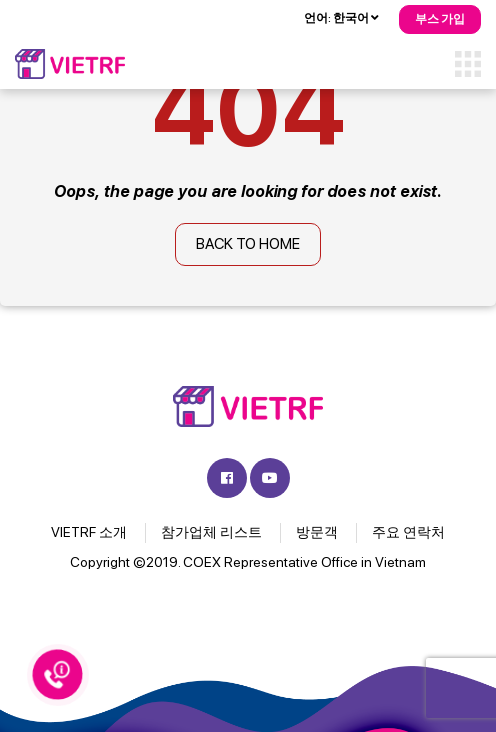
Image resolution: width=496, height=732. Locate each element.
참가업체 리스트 (211, 532)
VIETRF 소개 (89, 532)
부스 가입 (440, 19)
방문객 (317, 532)
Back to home (248, 244)
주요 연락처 (408, 532)
